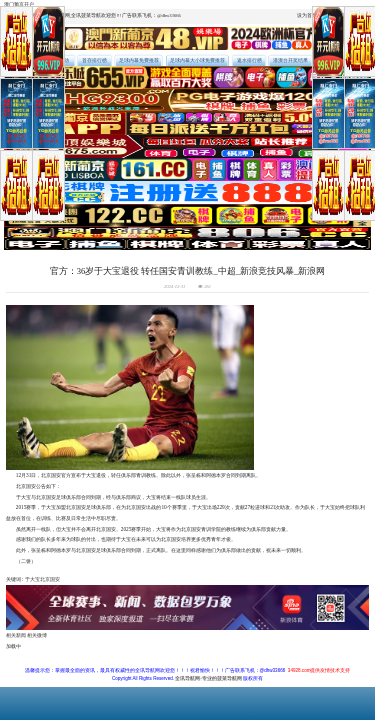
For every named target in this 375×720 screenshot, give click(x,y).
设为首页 (307, 15)
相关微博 (37, 635)
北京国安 (50, 579)
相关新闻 (16, 635)
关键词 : (15, 579)
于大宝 (32, 579)
